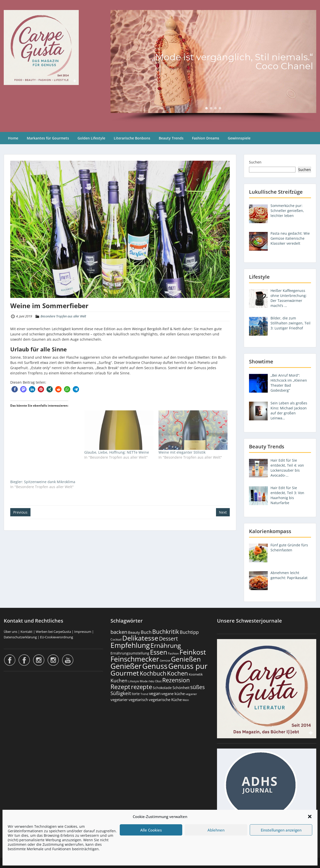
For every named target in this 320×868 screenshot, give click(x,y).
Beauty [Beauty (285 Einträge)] (134, 632)
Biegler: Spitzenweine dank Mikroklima (43, 482)
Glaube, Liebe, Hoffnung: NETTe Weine (117, 452)
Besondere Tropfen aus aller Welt (63, 316)
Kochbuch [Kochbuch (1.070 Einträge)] (153, 673)
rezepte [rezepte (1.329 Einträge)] (141, 687)
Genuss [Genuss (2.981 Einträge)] (155, 666)
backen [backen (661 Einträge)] (119, 632)
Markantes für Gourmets (48, 138)
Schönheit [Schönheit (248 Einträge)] (181, 688)
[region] (213, 66)
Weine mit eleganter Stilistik (182, 452)
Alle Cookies (151, 830)
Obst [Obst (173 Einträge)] (158, 681)
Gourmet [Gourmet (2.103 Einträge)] (125, 673)
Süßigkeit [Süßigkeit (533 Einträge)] (121, 693)
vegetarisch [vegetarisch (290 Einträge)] (138, 700)
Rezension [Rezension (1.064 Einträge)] (176, 680)
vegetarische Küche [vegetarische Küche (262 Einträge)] (165, 700)
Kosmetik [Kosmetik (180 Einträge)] (196, 674)
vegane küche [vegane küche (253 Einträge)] (173, 694)
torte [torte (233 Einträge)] (136, 694)
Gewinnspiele (239, 138)
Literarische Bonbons (132, 138)
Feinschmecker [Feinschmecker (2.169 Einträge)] (135, 659)
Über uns (10, 632)
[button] (310, 817)
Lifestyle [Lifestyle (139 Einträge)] (134, 681)
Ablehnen (216, 830)
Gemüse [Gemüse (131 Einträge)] (165, 661)
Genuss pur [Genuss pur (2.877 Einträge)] (188, 666)
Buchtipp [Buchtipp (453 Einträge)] (189, 632)
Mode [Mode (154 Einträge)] (144, 681)
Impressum (83, 632)
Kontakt (26, 632)
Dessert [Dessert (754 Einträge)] (168, 638)
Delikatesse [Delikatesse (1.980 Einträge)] (140, 638)
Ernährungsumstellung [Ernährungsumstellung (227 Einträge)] (130, 653)
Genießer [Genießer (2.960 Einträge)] (126, 666)
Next (223, 512)
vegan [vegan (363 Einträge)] (155, 693)
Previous (20, 512)
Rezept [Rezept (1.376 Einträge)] (120, 687)
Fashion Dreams (206, 138)
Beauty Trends (171, 138)
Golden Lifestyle (91, 138)
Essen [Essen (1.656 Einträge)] (159, 652)
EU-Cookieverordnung (56, 637)
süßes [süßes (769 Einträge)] (197, 687)
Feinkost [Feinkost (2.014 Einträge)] (193, 652)
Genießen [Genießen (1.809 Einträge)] (186, 659)
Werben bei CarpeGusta (53, 632)
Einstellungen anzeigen (281, 830)
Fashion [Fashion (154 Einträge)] (173, 653)
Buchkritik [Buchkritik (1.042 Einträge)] (166, 632)
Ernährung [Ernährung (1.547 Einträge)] (166, 645)
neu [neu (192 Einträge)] (151, 681)
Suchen (255, 162)
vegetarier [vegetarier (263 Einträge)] (119, 700)
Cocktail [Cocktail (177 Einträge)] (116, 639)
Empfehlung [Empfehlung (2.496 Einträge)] (130, 645)
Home (13, 138)
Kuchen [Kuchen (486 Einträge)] (119, 680)
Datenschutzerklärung (20, 637)
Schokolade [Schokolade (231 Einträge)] (162, 688)
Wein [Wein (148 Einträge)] (186, 700)
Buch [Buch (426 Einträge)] (146, 632)
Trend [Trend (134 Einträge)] (144, 694)
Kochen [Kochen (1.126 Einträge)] (177, 673)
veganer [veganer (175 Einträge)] (191, 694)
